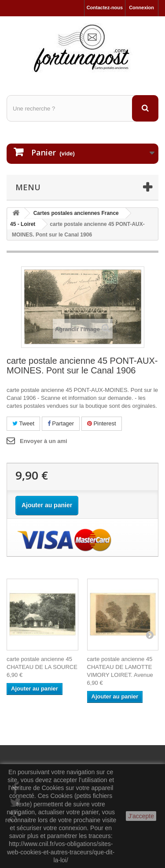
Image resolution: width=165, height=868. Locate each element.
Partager (61, 423)
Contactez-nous (105, 7)
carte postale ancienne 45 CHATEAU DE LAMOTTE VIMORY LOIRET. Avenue (120, 667)
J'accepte (141, 816)
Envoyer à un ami (44, 441)
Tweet (23, 423)
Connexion (141, 7)
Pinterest (102, 423)
